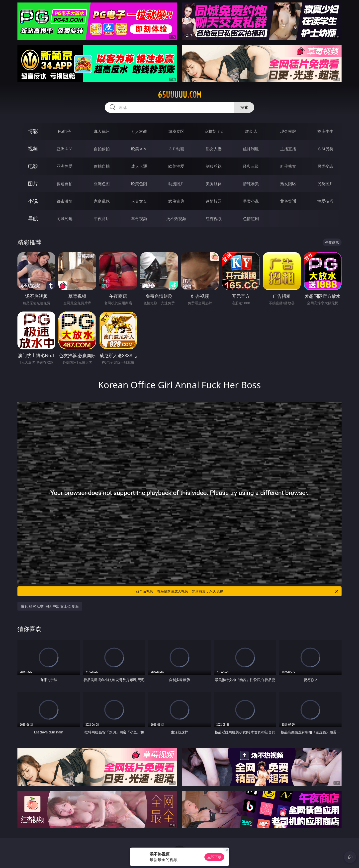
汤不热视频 (176, 219)
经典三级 (251, 166)
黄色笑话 (288, 201)
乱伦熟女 (288, 166)
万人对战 (139, 131)
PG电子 (64, 131)
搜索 (244, 107)
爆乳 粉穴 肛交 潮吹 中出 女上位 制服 (50, 606)
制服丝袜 (214, 166)
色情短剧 (251, 219)
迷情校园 (214, 201)
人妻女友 (139, 201)
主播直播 (288, 149)
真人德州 (102, 131)
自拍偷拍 (102, 149)
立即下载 (214, 857)
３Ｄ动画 (176, 149)
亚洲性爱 (65, 166)
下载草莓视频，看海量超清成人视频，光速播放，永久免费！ (236, 591)
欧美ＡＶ (139, 149)
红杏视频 (214, 219)
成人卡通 (139, 166)
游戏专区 (176, 131)
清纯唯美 (251, 184)
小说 (33, 201)
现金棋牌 (288, 131)
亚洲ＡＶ (65, 149)
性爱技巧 (325, 201)
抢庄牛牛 (325, 131)
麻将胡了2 (214, 131)
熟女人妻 (214, 149)
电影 (33, 166)
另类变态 (325, 166)
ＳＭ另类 (325, 149)
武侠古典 (176, 201)
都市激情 (65, 201)
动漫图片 (176, 184)
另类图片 (325, 184)
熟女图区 (288, 184)
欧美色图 (139, 184)
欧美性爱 (176, 166)
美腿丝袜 (214, 184)
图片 (33, 184)
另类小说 (251, 201)
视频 (33, 149)
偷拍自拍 (102, 166)
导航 (33, 218)
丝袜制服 (251, 149)
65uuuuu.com (180, 95)
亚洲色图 (102, 184)
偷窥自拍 (65, 184)
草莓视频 (139, 219)
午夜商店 (102, 219)
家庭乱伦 (102, 201)
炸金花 (251, 131)
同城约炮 (65, 219)
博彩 (33, 131)
